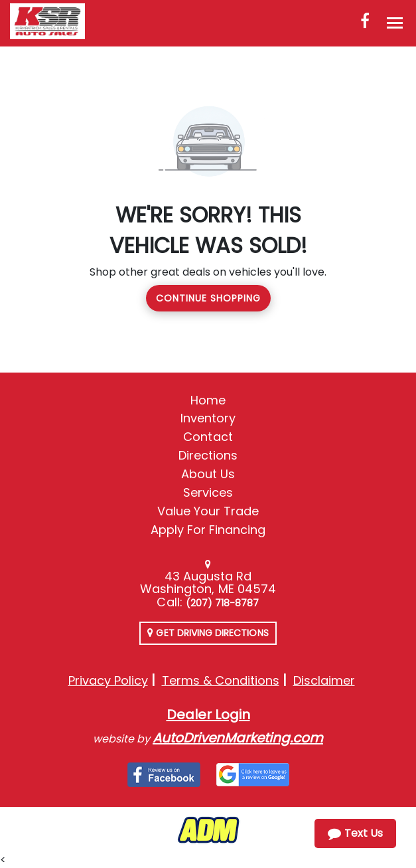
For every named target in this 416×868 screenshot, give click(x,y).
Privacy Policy (108, 680)
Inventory (208, 418)
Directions (208, 455)
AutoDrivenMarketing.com (238, 738)
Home (208, 400)
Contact (208, 437)
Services (208, 492)
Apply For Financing (208, 530)
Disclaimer (324, 680)
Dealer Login (208, 715)
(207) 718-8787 (223, 603)
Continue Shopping (208, 298)
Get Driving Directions (208, 633)
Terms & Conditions (221, 680)
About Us (208, 474)
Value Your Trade (208, 511)
